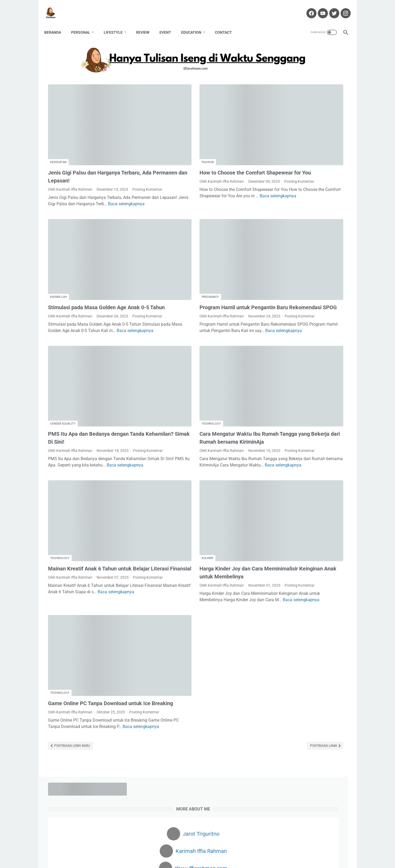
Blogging (312, 504)
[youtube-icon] (319, 8)
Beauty (276, 504)
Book (330, 504)
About (138, 849)
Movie (335, 553)
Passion (303, 572)
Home (123, 849)
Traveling (334, 592)
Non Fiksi (278, 562)
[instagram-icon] (342, 8)
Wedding (277, 602)
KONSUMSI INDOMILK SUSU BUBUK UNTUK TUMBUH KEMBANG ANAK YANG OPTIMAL (307, 279)
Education (195, 24)
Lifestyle (117, 24)
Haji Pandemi (314, 533)
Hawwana (279, 543)
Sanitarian (323, 582)
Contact (227, 24)
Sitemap (270, 849)
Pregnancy (163, 246)
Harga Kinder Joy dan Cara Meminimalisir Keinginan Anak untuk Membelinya (196, 512)
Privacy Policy (247, 849)
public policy (280, 582)
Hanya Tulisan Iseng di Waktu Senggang (206, 860)
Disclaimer (175, 849)
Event (169, 24)
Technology (164, 366)
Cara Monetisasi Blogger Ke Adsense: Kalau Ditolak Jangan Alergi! (301, 447)
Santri (275, 592)
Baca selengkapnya (98, 180)
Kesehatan (58, 126)
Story (291, 592)
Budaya (277, 513)
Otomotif (299, 562)
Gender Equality (63, 366)
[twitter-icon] (330, 8)
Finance (310, 523)
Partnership (280, 572)
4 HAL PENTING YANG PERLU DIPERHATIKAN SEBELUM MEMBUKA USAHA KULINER (300, 422)
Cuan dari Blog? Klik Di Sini (298, 701)
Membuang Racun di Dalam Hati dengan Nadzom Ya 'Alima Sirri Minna (302, 379)
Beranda (56, 24)
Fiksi (294, 523)
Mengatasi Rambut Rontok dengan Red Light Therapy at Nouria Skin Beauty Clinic (305, 304)
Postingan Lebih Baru (72, 695)
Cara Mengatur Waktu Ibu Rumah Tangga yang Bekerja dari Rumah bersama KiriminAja (192, 385)
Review (146, 24)
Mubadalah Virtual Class (295, 360)
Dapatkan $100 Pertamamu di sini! (306, 725)
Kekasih (338, 543)
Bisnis (293, 504)
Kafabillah (58, 246)
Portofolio (222, 849)
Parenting (321, 562)
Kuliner (160, 494)
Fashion (160, 126)
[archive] (285, 631)
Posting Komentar (63, 159)
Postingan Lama (229, 695)
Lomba (318, 553)
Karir (321, 543)
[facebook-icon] (307, 8)
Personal (84, 24)
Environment (300, 513)
